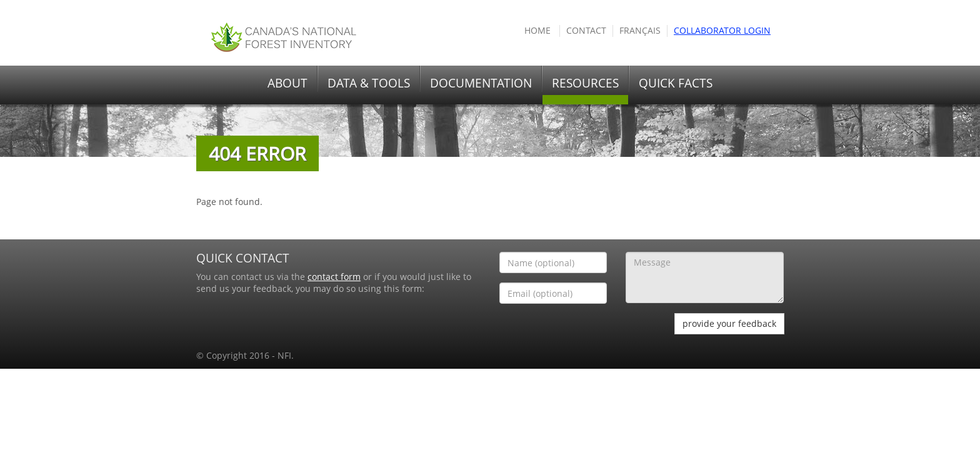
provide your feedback (729, 323)
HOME (537, 31)
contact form (334, 277)
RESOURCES (585, 83)
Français (640, 31)
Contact (586, 31)
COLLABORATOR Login (722, 31)
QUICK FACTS (676, 83)
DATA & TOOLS (369, 83)
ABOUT (287, 83)
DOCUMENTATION (481, 83)
